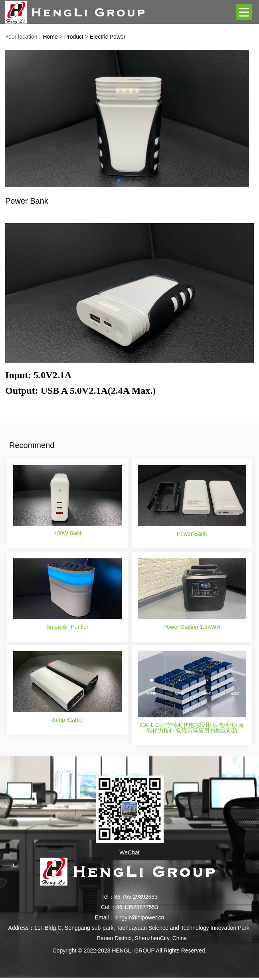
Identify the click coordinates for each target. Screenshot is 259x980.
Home (50, 37)
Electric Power (108, 37)
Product (74, 37)
